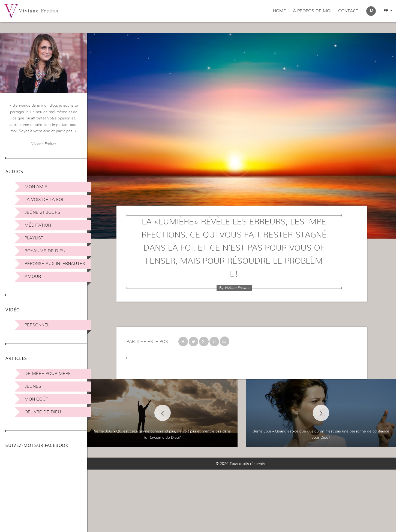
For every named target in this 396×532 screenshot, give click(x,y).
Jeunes (33, 386)
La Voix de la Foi (44, 200)
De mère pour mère (48, 374)
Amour (33, 276)
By (234, 288)
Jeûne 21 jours (42, 212)
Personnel (37, 325)
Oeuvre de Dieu (43, 412)
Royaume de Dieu (45, 251)
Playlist (34, 238)
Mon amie (36, 187)
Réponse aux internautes (55, 264)
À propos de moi (312, 11)
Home (280, 11)
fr (388, 11)
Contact (348, 11)
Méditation (38, 225)
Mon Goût (36, 399)
